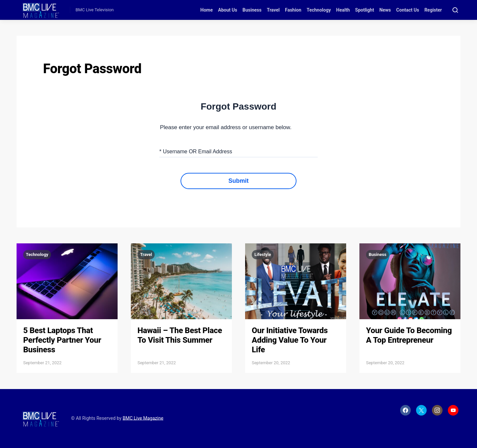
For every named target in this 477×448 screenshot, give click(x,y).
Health (343, 10)
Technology (319, 10)
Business (252, 10)
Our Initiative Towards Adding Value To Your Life (290, 340)
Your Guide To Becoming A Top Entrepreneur (409, 335)
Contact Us (408, 10)
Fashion (293, 10)
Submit (239, 181)
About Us (228, 10)
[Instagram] (437, 410)
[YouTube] (453, 410)
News (385, 10)
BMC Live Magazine (143, 418)
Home (207, 10)
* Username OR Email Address (196, 151)
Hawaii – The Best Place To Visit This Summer (180, 335)
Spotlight (365, 10)
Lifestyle (263, 254)
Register (433, 10)
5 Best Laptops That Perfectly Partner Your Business (62, 340)
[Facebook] (405, 410)
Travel (273, 10)
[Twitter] (421, 410)
